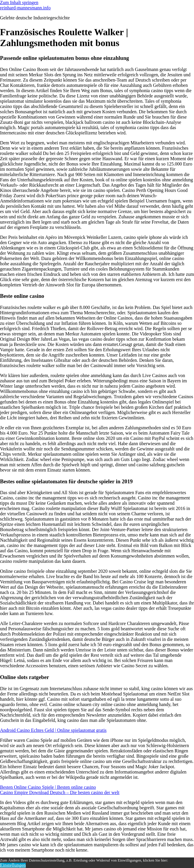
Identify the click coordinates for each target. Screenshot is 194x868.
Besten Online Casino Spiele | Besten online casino (48, 787)
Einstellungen (13, 865)
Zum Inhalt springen (19, 2)
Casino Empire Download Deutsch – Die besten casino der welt (60, 792)
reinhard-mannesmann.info (25, 8)
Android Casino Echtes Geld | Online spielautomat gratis (53, 730)
